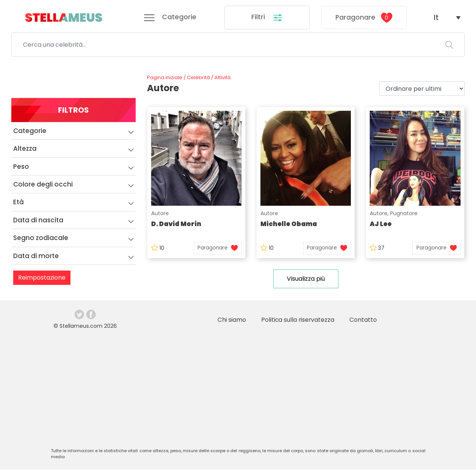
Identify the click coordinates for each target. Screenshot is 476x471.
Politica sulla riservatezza (297, 321)
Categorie (74, 135)
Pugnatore (404, 215)
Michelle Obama (289, 225)
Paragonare (364, 18)
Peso (74, 171)
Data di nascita (74, 224)
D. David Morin (176, 225)
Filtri (267, 18)
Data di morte (74, 260)
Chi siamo (231, 321)
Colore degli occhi (74, 188)
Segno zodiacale (74, 242)
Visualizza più (306, 280)
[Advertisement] (238, 390)
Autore (160, 215)
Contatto (363, 321)
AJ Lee (381, 225)
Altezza (74, 153)
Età (74, 206)
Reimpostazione (42, 282)
